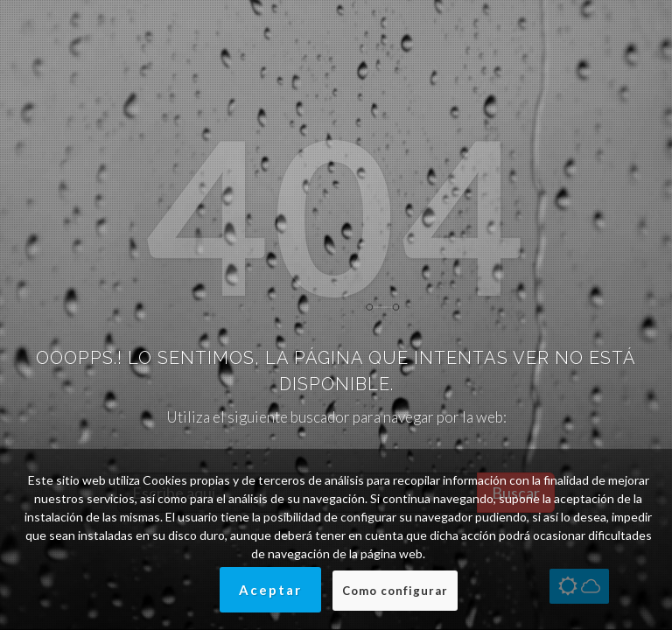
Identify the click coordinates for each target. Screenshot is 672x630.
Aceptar (270, 590)
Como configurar (395, 591)
